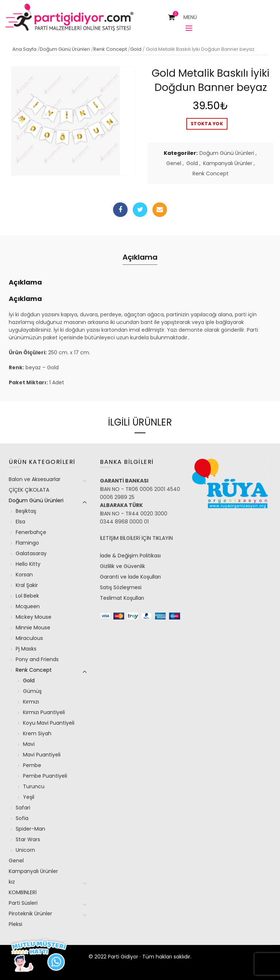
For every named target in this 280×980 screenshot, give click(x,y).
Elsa (20, 522)
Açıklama (140, 257)
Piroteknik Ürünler (30, 914)
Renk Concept (110, 49)
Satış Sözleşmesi (121, 587)
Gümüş (32, 691)
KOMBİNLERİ (23, 892)
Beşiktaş (26, 511)
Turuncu (34, 786)
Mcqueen (28, 606)
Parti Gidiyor (123, 957)
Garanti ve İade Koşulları (130, 577)
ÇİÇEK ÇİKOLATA (29, 490)
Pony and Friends (37, 659)
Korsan (24, 575)
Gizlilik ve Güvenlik (122, 566)
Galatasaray (31, 553)
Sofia (22, 818)
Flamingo (27, 543)
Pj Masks (26, 649)
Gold (136, 49)
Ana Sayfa (24, 49)
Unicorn (25, 850)
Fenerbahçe (31, 532)
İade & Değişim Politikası (130, 556)
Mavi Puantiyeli (42, 755)
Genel (174, 163)
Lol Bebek (27, 596)
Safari (23, 808)
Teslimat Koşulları (122, 598)
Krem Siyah (37, 733)
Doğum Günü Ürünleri (65, 49)
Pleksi (15, 924)
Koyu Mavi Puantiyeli (49, 723)
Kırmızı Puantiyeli (44, 712)
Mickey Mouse (34, 617)
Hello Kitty (28, 564)
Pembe (32, 765)
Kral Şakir (27, 585)
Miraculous (29, 638)
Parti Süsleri (23, 903)
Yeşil (29, 797)
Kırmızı (31, 702)
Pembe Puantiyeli (45, 776)
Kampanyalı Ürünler (228, 163)
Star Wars (28, 839)
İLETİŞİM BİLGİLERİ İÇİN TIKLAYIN (136, 538)
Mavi (29, 744)
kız (12, 882)
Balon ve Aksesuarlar (35, 479)
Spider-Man (30, 829)
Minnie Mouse (33, 628)
